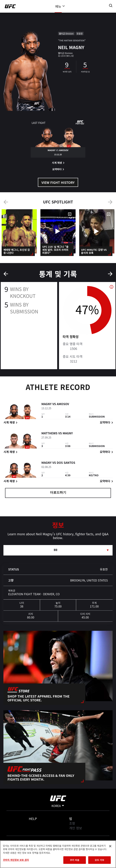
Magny (46, 404)
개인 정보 (75, 828)
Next (110, 202)
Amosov (63, 404)
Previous (6, 202)
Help (33, 819)
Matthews (49, 434)
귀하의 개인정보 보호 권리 (16, 860)
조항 (72, 823)
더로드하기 (58, 493)
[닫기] (110, 846)
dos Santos (66, 463)
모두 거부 (99, 860)
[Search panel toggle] (111, 6)
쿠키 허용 (75, 860)
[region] (58, 854)
